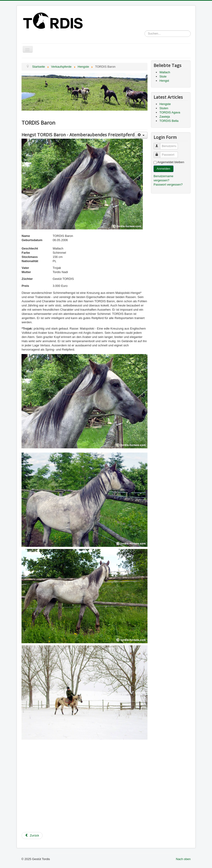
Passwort (159, 153)
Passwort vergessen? (168, 184)
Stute (163, 76)
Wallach (165, 72)
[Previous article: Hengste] (32, 836)
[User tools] (141, 135)
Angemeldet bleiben (171, 162)
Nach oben (183, 859)
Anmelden (163, 169)
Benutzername (159, 144)
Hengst (164, 81)
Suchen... (145, 30)
